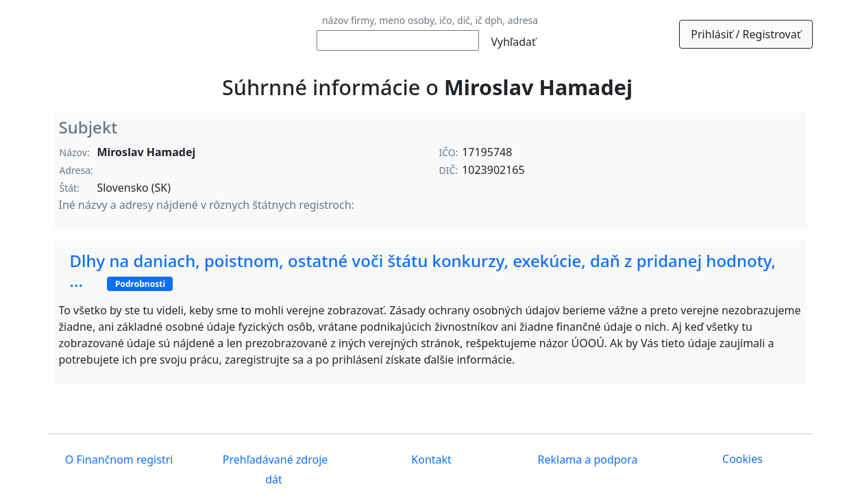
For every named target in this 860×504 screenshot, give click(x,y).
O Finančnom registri (118, 459)
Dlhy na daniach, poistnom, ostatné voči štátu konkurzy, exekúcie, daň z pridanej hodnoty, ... (423, 270)
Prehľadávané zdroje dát (274, 469)
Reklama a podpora (586, 459)
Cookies (742, 459)
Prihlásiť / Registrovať (746, 34)
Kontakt (430, 459)
